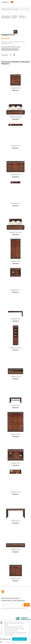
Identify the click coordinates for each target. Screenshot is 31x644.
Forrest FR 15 (16, 146)
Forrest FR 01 (15, 550)
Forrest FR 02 (16, 377)
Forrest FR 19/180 (15, 117)
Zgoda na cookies (20, 639)
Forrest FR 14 (16, 203)
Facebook (3, 592)
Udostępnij (10, 55)
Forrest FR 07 (15, 463)
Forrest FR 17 (15, 290)
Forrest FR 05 (16, 175)
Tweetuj (14, 55)
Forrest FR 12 (16, 521)
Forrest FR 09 (16, 261)
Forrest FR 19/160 (15, 232)
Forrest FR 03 (16, 319)
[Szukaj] (15, 9)
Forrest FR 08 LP (16, 348)
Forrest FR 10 (15, 434)
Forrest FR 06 (16, 88)
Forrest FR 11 (15, 405)
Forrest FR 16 (16, 492)
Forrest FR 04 (16, 579)
